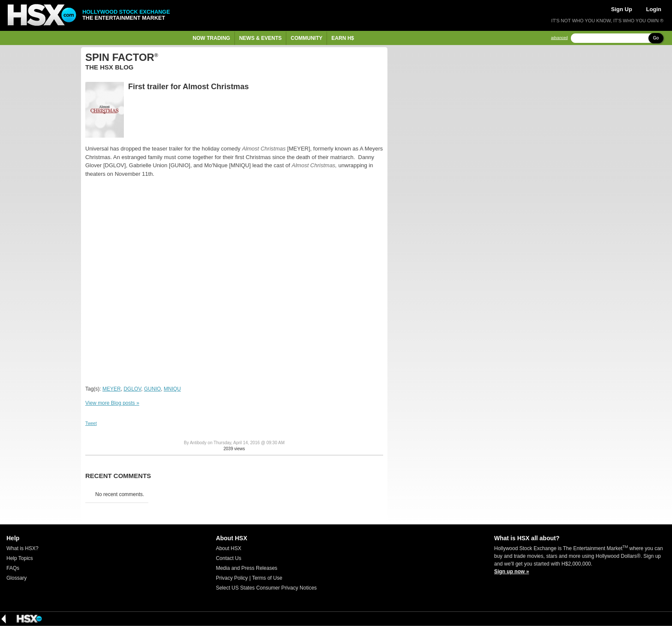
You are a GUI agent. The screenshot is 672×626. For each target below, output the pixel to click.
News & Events (260, 38)
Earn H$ (343, 38)
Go (656, 38)
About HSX (229, 548)
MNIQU (172, 389)
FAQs (13, 568)
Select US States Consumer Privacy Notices (266, 588)
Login (654, 9)
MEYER (112, 389)
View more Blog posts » (112, 403)
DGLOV (132, 389)
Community (306, 38)
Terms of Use (267, 578)
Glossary (16, 578)
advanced (559, 38)
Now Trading (211, 38)
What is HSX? (22, 548)
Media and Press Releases (247, 568)
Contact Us (229, 558)
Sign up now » (511, 572)
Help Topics (20, 558)
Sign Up (622, 9)
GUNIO (152, 389)
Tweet (91, 423)
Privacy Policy (232, 578)
